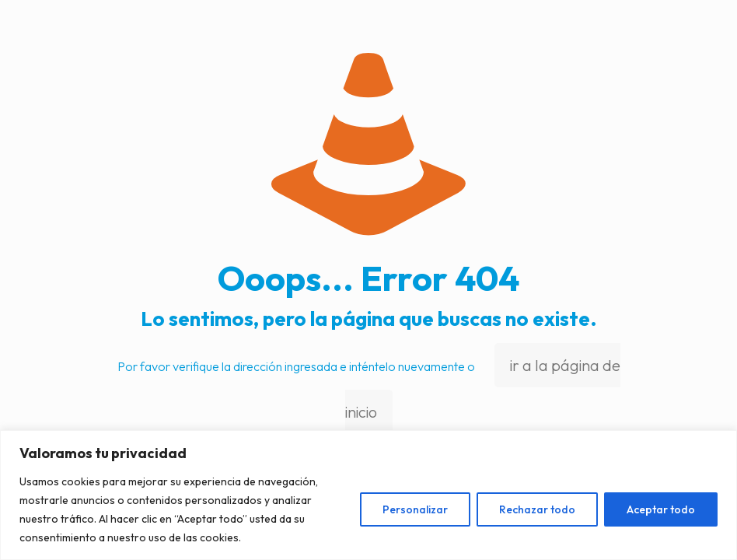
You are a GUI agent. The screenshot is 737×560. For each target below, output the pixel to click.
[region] (368, 495)
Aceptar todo (661, 509)
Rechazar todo (537, 509)
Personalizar (415, 509)
